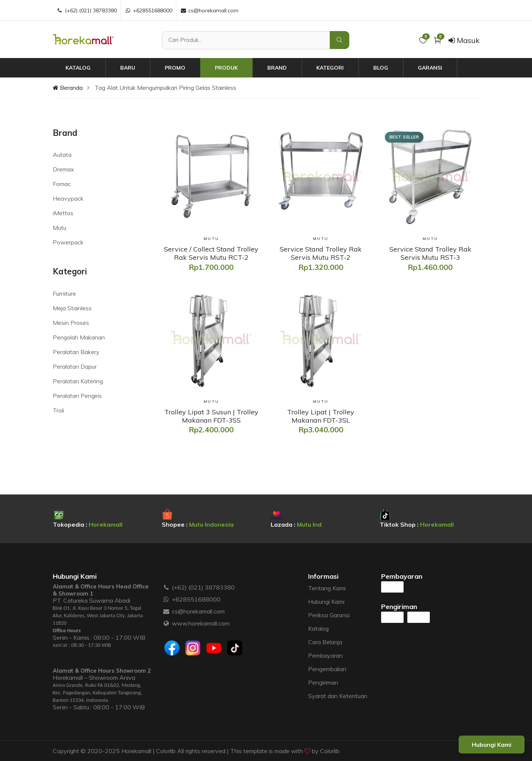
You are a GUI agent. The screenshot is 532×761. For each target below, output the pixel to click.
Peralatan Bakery (76, 352)
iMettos (63, 213)
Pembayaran (325, 655)
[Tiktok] (235, 648)
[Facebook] (172, 648)
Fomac (62, 184)
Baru (128, 68)
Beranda (68, 88)
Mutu (60, 228)
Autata (62, 155)
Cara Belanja (325, 642)
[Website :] (166, 623)
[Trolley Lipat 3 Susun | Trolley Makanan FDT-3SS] (211, 416)
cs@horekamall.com (198, 611)
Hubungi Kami (326, 602)
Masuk (464, 40)
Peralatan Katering (78, 381)
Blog (381, 68)
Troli (58, 410)
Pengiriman (323, 682)
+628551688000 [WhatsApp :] (148, 10)
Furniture (64, 293)
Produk (226, 68)
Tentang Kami (327, 588)
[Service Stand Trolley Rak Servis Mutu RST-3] (430, 253)
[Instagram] (193, 648)
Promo (175, 68)
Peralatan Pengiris (77, 396)
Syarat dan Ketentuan (338, 696)
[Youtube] (214, 648)
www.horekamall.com (201, 623)
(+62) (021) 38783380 (203, 587)
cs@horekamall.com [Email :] (209, 10)
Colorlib (330, 751)
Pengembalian (327, 669)
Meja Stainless (72, 308)
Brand (277, 68)
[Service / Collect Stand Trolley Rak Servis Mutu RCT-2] (211, 253)
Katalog (78, 68)
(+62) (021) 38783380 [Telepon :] (87, 10)
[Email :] (166, 611)
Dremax (63, 169)
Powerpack (68, 242)
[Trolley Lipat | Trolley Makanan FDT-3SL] (320, 416)
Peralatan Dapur (75, 366)
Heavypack (68, 198)
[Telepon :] (166, 587)
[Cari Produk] (246, 40)
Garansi (430, 68)
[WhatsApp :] (166, 599)
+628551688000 (196, 599)
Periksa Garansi (329, 615)
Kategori (330, 68)
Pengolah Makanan (79, 337)
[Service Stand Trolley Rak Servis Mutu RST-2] (320, 253)
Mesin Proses (71, 323)
